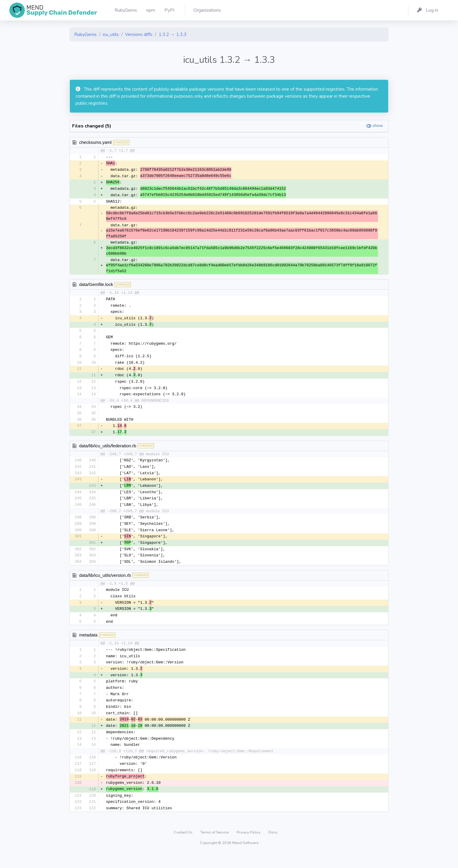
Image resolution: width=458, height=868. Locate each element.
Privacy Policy (249, 846)
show (378, 126)
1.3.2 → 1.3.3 (173, 34)
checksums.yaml (95, 142)
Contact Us (184, 846)
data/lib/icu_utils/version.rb (105, 583)
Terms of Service (215, 846)
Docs (273, 846)
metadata (88, 644)
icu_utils (111, 34)
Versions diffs (139, 34)
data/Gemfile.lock (96, 286)
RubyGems (85, 34)
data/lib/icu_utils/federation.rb (108, 451)
